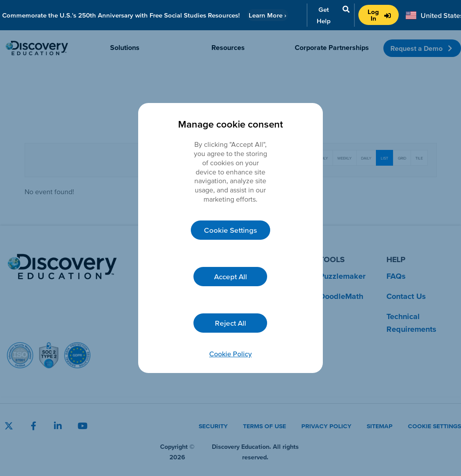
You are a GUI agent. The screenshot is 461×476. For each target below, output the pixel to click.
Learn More (268, 15)
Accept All (230, 276)
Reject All (230, 323)
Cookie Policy (230, 354)
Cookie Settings (230, 230)
